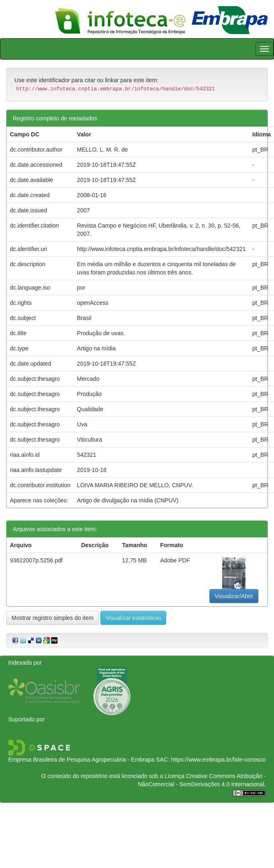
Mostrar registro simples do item (52, 618)
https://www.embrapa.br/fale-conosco (218, 760)
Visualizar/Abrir (234, 596)
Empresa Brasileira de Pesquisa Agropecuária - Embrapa (81, 760)
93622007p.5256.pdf (36, 560)
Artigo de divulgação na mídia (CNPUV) (128, 500)
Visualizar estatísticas (133, 618)
